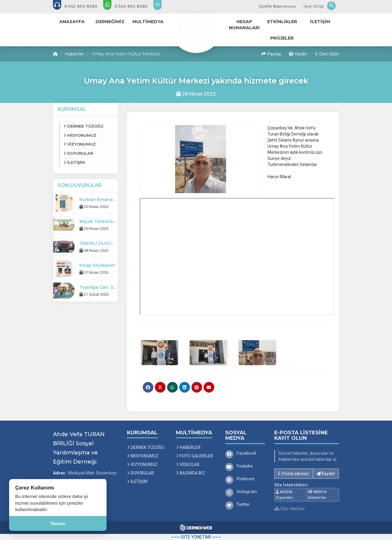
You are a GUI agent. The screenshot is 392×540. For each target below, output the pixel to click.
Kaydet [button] (326, 474)
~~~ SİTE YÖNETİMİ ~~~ (196, 537)
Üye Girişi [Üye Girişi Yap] (314, 6)
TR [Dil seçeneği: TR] (157, 5)
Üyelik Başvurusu (277, 6)
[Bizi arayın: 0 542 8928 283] (79, 6)
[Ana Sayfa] (196, 26)
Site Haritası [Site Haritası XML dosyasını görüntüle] (289, 509)
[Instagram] (245, 492)
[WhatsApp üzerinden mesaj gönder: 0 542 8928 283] (129, 6)
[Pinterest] (245, 479)
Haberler (75, 54)
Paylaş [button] (271, 54)
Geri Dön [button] (327, 54)
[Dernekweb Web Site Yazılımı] (196, 528)
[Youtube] (245, 466)
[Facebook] (245, 453)
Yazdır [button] (298, 54)
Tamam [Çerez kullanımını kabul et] (58, 523)
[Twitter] (245, 504)
